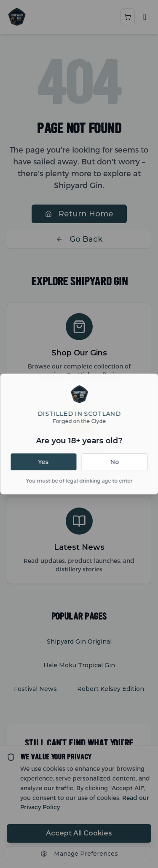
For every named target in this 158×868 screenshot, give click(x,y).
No (114, 462)
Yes (43, 462)
